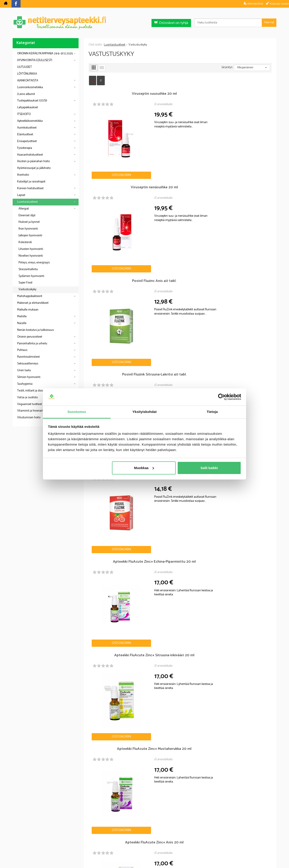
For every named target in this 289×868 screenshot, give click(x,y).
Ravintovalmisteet (28, 357)
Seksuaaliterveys (28, 364)
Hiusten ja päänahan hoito (33, 161)
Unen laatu (24, 370)
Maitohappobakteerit (30, 296)
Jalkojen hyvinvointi (30, 236)
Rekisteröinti (255, 4)
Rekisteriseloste (143, 837)
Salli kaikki (209, 468)
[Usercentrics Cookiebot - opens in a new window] (221, 397)
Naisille (22, 323)
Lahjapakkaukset (28, 107)
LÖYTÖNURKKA (27, 74)
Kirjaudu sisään (279, 4)
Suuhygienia (25, 384)
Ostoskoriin (104, 140)
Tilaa (171, 800)
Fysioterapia (25, 148)
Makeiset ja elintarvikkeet (33, 303)
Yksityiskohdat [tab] (144, 412)
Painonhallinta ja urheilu (32, 344)
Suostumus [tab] (77, 412)
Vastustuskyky (27, 289)
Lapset (21, 195)
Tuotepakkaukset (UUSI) (32, 101)
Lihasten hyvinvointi (31, 249)
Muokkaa (144, 468)
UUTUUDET (24, 67)
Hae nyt (269, 22)
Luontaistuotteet (27, 202)
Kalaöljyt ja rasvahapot (31, 182)
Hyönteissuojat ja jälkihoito (34, 168)
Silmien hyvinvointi (29, 377)
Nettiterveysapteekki (94, 837)
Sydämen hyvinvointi (31, 276)
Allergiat (24, 209)
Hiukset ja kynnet (29, 222)
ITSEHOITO (24, 114)
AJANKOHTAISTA (28, 81)
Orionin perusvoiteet (30, 337)
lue (169, 807)
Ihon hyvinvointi (28, 229)
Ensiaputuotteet (27, 141)
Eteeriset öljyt (27, 215)
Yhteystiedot (201, 837)
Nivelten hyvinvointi (31, 256)
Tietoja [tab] (212, 412)
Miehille (22, 317)
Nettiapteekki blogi (33, 676)
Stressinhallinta (28, 269)
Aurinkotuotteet (27, 128)
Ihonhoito (23, 175)
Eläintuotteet (25, 135)
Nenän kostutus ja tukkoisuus (35, 330)
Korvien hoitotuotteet (30, 188)
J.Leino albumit (26, 94)
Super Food (25, 283)
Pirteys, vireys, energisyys (34, 263)
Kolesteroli (25, 242)
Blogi (120, 837)
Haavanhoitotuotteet (30, 155)
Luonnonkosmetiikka (30, 87)
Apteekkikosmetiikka (30, 121)
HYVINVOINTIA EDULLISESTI (35, 60)
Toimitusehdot (174, 837)
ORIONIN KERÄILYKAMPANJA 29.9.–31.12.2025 (45, 54)
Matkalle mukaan (28, 310)
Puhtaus (22, 350)
